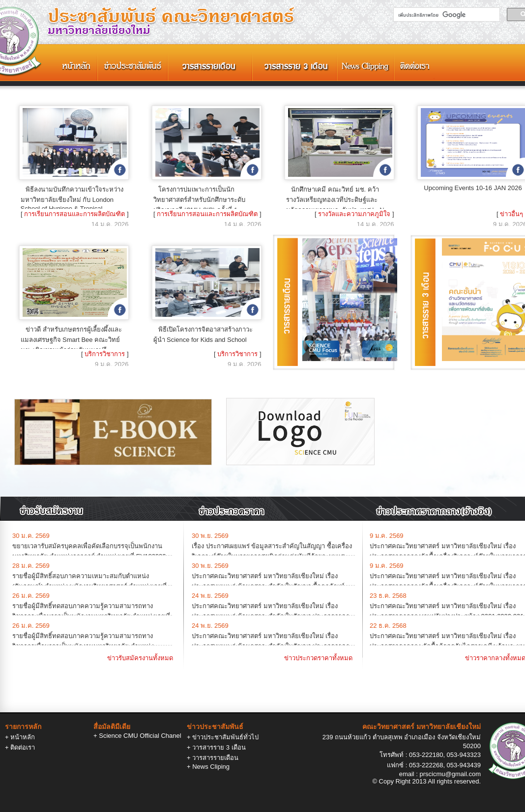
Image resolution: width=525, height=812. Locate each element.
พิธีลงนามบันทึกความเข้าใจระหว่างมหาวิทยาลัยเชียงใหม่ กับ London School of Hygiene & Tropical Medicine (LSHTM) (72, 203)
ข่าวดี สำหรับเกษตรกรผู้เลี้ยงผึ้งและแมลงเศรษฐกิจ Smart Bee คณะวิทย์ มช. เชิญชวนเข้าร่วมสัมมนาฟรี (71, 340)
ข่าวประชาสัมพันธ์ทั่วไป (225, 737)
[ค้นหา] (446, 15)
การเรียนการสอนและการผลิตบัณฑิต (74, 214)
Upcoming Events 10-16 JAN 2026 (473, 188)
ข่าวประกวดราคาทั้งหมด (318, 658)
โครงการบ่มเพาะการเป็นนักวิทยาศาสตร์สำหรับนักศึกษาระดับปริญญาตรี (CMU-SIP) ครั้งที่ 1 (199, 200)
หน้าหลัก (23, 737)
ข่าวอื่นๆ (511, 214)
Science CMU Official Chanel (140, 736)
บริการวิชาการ (105, 354)
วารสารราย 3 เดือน (219, 747)
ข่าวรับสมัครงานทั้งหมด (140, 658)
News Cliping (211, 767)
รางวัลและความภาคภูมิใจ (354, 214)
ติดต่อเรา (23, 747)
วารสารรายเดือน (215, 758)
